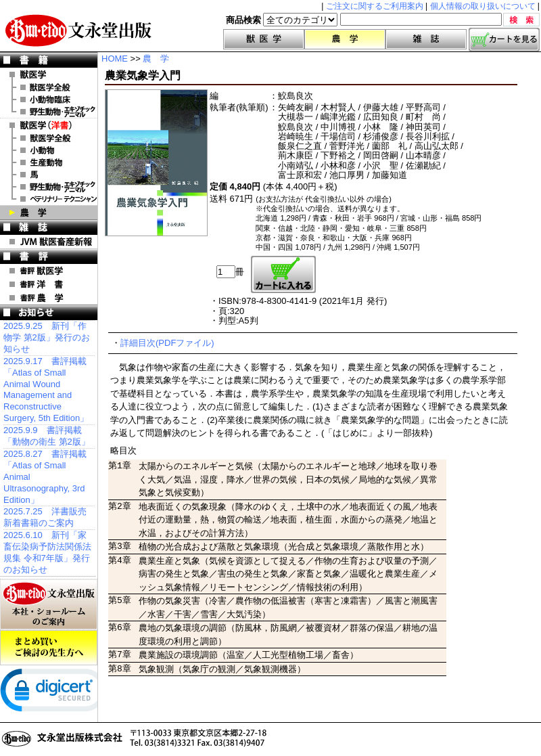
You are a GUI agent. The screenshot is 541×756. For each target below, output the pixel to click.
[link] (54, 693)
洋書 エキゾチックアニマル (49, 187)
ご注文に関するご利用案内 (375, 6)
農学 (345, 39)
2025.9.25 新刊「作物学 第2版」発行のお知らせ (47, 337)
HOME (115, 59)
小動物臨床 (49, 99)
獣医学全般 (49, 87)
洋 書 (49, 125)
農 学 (49, 213)
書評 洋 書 (49, 284)
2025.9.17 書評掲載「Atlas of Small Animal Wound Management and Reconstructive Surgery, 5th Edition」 (46, 390)
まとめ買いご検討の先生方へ (49, 648)
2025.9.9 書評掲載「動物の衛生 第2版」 (47, 436)
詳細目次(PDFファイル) (167, 343)
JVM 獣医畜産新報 (49, 242)
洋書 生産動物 (49, 162)
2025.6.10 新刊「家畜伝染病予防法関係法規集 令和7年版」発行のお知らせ (47, 552)
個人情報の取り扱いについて (483, 6)
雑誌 (426, 39)
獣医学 (264, 39)
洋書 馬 (49, 175)
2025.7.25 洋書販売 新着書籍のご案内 (45, 517)
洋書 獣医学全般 (49, 138)
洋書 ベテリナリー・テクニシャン (49, 199)
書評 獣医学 (49, 271)
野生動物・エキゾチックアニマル (49, 112)
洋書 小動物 (49, 150)
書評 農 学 (49, 298)
